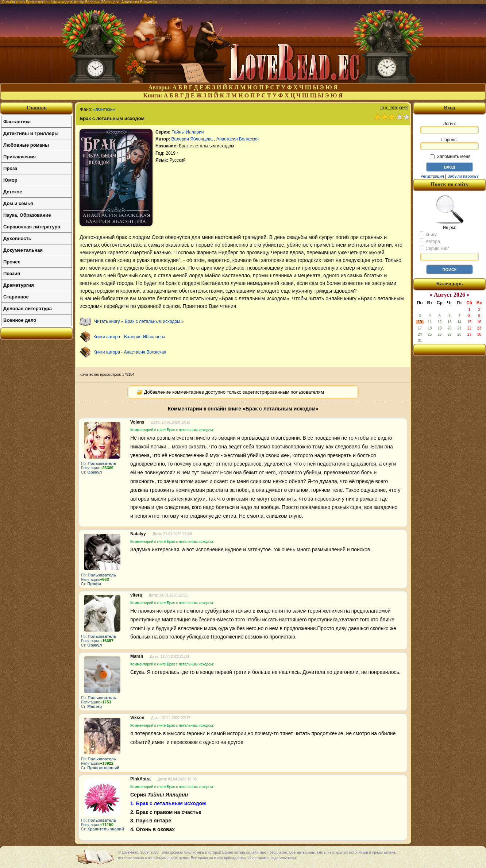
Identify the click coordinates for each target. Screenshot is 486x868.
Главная (36, 108)
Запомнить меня (450, 157)
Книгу (428, 234)
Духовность (17, 238)
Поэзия (12, 273)
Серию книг (434, 248)
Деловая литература (28, 308)
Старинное (16, 297)
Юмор (10, 180)
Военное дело (20, 320)
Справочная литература (32, 227)
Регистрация (432, 176)
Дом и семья (18, 203)
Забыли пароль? (463, 176)
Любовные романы (26, 145)
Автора (430, 241)
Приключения (20, 157)
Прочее (12, 262)
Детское (13, 192)
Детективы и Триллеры (31, 133)
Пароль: (450, 144)
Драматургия (19, 285)
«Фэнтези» (104, 109)
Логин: (450, 128)
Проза (10, 168)
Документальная (23, 250)
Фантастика (17, 122)
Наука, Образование (27, 215)
